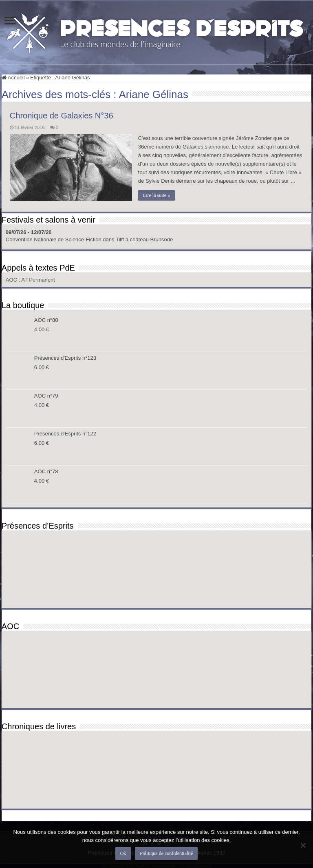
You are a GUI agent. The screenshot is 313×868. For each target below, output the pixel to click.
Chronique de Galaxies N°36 (62, 116)
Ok (123, 853)
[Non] (303, 845)
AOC (12, 280)
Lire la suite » (156, 195)
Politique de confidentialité (166, 853)
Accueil (13, 78)
